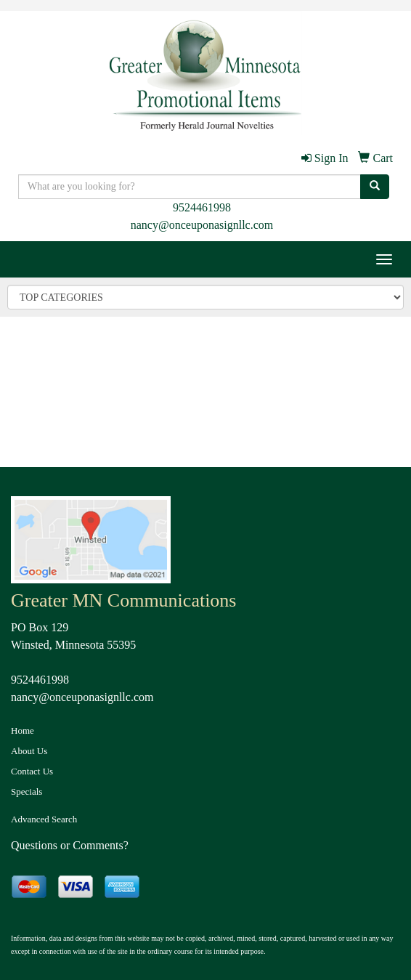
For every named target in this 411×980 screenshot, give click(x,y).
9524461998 (202, 207)
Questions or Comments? (70, 845)
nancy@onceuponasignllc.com (202, 225)
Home (23, 730)
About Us (29, 751)
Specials (27, 791)
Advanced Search (44, 819)
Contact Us (32, 771)
